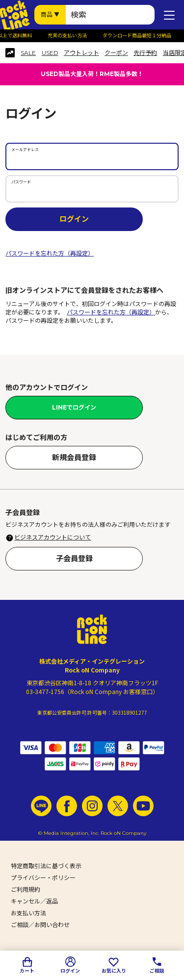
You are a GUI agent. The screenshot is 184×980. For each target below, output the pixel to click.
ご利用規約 (26, 890)
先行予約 (145, 53)
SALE (28, 53)
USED (50, 53)
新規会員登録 (74, 457)
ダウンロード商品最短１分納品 (139, 36)
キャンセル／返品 (34, 901)
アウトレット (81, 53)
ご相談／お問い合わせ (40, 925)
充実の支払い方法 (70, 36)
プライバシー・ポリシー (43, 878)
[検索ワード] (110, 15)
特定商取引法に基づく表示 (46, 866)
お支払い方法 (28, 913)
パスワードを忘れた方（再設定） (50, 253)
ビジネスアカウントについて (53, 537)
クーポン (116, 53)
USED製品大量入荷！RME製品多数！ (92, 74)
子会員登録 (74, 558)
